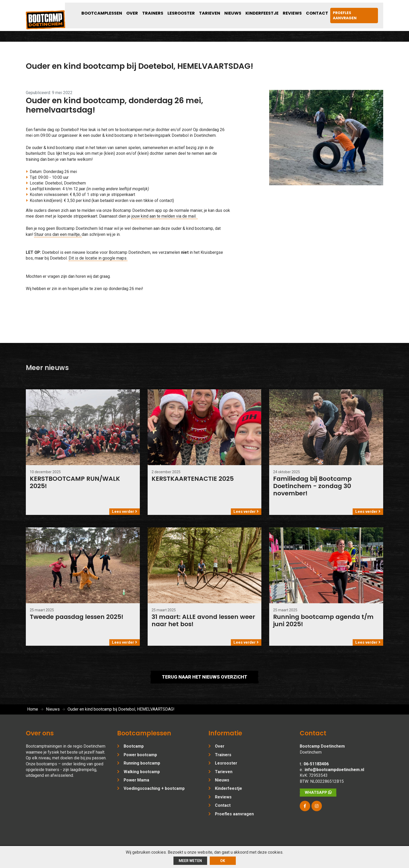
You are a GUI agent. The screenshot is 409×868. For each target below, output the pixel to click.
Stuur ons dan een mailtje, (58, 236)
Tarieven (234, 10)
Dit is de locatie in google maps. (98, 260)
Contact (324, 10)
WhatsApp (318, 797)
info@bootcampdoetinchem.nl (334, 774)
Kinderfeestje (278, 10)
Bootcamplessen (144, 10)
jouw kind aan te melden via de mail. (164, 218)
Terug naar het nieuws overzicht (204, 682)
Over (169, 10)
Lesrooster (210, 10)
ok (223, 861)
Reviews (303, 10)
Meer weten (190, 861)
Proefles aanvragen (359, 10)
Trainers (186, 10)
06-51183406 (316, 768)
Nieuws (253, 10)
